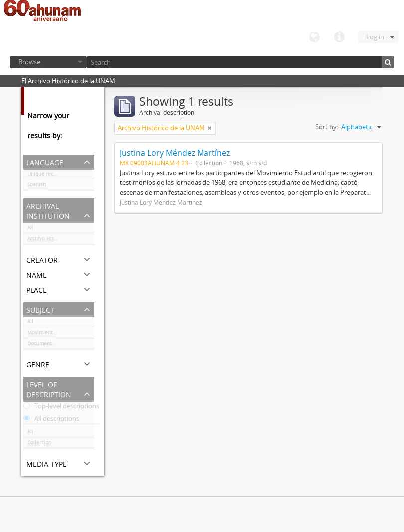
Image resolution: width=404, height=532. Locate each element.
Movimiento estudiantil (55, 334)
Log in (375, 37)
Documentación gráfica (55, 345)
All (30, 229)
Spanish (37, 186)
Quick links (339, 37)
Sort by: (327, 127)
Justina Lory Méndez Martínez (175, 153)
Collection (39, 444)
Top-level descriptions (61, 408)
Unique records (46, 176)
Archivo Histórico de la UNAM (61, 240)
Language (314, 37)
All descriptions (51, 420)
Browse (29, 62)
